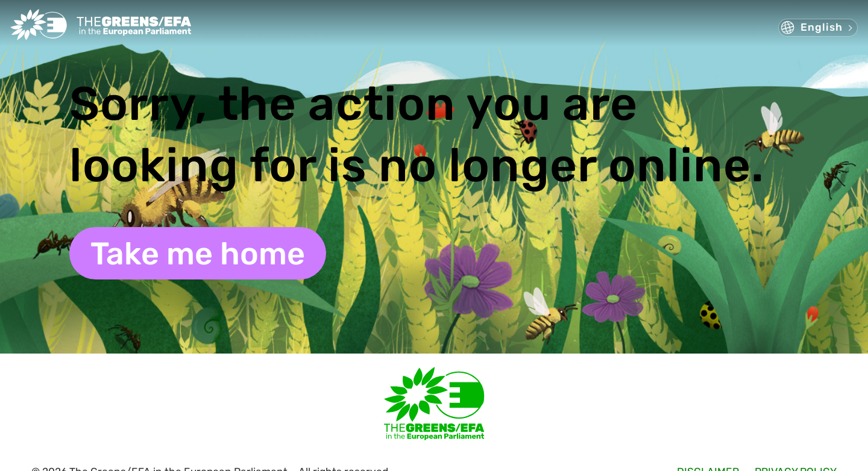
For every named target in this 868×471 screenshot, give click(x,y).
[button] (818, 28)
